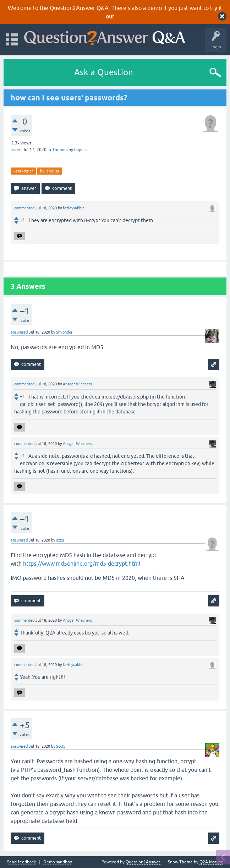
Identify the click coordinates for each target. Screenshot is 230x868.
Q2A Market (211, 862)
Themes (60, 150)
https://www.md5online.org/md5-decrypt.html (82, 564)
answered (19, 332)
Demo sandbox (58, 862)
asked (16, 150)
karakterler (23, 171)
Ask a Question (104, 72)
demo (155, 8)
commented (24, 208)
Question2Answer (143, 862)
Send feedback (21, 862)
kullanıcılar (50, 171)
